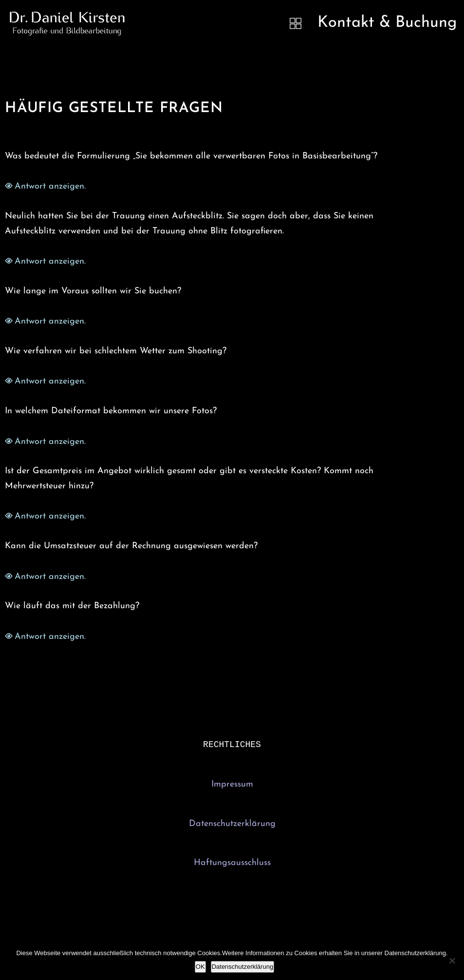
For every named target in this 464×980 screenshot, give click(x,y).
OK (200, 967)
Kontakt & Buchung (387, 23)
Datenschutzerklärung (232, 825)
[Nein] (452, 961)
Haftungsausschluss (232, 864)
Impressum (232, 785)
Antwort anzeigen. (50, 186)
